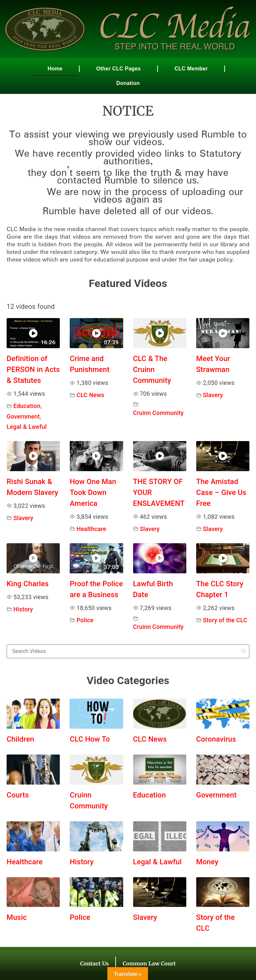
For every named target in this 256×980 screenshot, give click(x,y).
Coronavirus (216, 739)
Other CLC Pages (118, 69)
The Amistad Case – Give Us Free (221, 492)
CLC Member (191, 69)
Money (207, 862)
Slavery (213, 395)
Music (17, 917)
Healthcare (91, 529)
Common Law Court (149, 963)
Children (20, 739)
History (23, 609)
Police (85, 620)
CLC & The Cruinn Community (152, 369)
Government (23, 416)
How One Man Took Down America (93, 492)
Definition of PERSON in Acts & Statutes (33, 369)
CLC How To (90, 739)
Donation (128, 83)
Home (55, 69)
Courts (18, 795)
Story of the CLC (225, 620)
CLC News (91, 395)
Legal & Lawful (27, 427)
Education (27, 406)
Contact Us (95, 963)
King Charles (28, 584)
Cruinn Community (158, 413)
